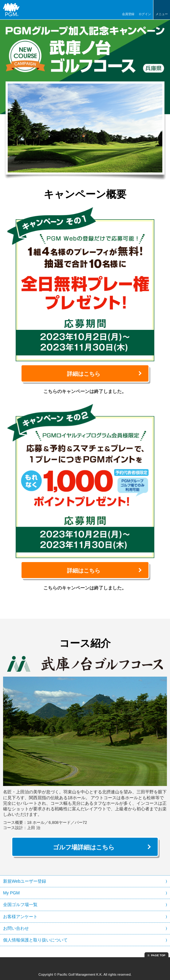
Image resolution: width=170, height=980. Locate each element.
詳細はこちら (84, 374)
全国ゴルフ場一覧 (20, 905)
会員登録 (128, 14)
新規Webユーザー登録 (25, 881)
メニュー (162, 14)
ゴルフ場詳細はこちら (84, 847)
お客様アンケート (20, 917)
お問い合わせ (16, 928)
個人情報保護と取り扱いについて (35, 940)
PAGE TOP (158, 955)
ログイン (145, 14)
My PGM (11, 893)
